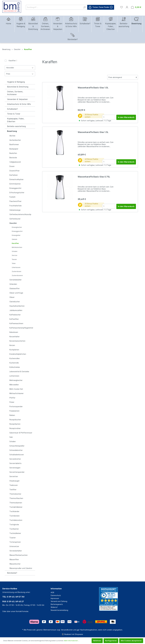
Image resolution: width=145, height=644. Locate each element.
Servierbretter (15, 459)
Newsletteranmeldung (59, 610)
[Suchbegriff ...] (54, 7)
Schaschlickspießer (17, 446)
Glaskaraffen (14, 288)
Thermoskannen (16, 503)
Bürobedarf (12, 573)
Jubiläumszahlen (16, 310)
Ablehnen (97, 641)
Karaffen (13, 61)
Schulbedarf (12, 109)
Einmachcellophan (16, 179)
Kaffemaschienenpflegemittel (21, 328)
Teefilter (13, 490)
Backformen (14, 144)
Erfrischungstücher (17, 193)
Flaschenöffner (15, 201)
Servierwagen (15, 468)
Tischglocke (14, 524)
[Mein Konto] (127, 7)
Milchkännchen (17, 247)
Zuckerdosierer (17, 275)
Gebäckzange (15, 210)
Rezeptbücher (15, 420)
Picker (12, 402)
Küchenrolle (14, 363)
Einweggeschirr (15, 188)
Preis (20, 74)
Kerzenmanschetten (17, 341)
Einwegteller (16, 235)
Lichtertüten (14, 376)
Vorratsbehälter (16, 551)
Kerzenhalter (14, 337)
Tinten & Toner (14, 114)
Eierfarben (14, 175)
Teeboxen (14, 485)
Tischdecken (14, 516)
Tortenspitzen (15, 542)
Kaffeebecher (15, 315)
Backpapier (14, 149)
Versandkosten (67, 630)
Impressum (55, 598)
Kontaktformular (22, 611)
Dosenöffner (14, 171)
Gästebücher (15, 302)
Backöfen (13, 153)
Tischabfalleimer (16, 507)
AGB (52, 592)
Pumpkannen (14, 411)
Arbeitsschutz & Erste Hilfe (19, 104)
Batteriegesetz (57, 604)
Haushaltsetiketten (17, 306)
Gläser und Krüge (16, 293)
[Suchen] (84, 7)
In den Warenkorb (126, 117)
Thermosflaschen (16, 498)
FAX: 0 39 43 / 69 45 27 (13, 601)
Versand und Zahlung (59, 601)
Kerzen (12, 345)
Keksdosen (14, 332)
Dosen (12, 166)
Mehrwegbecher (16, 380)
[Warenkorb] (136, 7)
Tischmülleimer (15, 533)
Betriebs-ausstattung (16, 126)
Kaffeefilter (14, 319)
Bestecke (13, 158)
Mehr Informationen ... (72, 641)
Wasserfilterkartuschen (19, 555)
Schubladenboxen (17, 455)
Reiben (12, 415)
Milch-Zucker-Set (16, 389)
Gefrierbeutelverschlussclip (20, 214)
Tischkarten (14, 529)
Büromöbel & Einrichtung (18, 87)
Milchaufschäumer (17, 393)
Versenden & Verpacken (17, 99)
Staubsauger (14, 481)
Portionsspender (16, 406)
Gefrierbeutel (15, 219)
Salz (11, 437)
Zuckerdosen (17, 271)
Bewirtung (12, 131)
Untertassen (16, 267)
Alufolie (12, 136)
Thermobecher (15, 494)
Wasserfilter (14, 559)
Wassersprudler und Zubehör (21, 568)
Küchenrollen (15, 358)
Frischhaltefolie (16, 206)
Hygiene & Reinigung (16, 82)
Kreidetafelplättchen (18, 354)
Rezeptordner (15, 428)
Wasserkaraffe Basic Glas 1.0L (93, 88)
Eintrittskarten (15, 184)
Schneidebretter (16, 450)
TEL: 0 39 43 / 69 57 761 (13, 597)
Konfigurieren (111, 641)
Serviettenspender (17, 472)
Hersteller (20, 68)
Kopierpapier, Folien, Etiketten (16, 120)
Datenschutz (56, 595)
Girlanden (13, 284)
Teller (14, 263)
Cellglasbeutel (15, 162)
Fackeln (12, 197)
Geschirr (13, 223)
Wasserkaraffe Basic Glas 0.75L (94, 177)
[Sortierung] (123, 77)
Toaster (13, 538)
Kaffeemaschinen (16, 323)
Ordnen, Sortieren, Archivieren (15, 93)
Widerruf (54, 607)
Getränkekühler (16, 280)
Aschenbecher (15, 140)
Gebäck (14, 239)
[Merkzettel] (122, 7)
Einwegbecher (17, 227)
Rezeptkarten (15, 424)
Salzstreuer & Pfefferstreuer (21, 433)
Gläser (12, 297)
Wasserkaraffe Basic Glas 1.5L (93, 132)
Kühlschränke (15, 367)
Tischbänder (14, 511)
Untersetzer (14, 546)
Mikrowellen (14, 385)
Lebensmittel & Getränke (19, 372)
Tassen (14, 259)
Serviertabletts (15, 463)
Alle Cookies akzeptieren (131, 641)
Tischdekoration (16, 520)
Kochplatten (14, 350)
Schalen (15, 251)
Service (14, 255)
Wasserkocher (15, 564)
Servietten (14, 476)
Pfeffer (12, 398)
